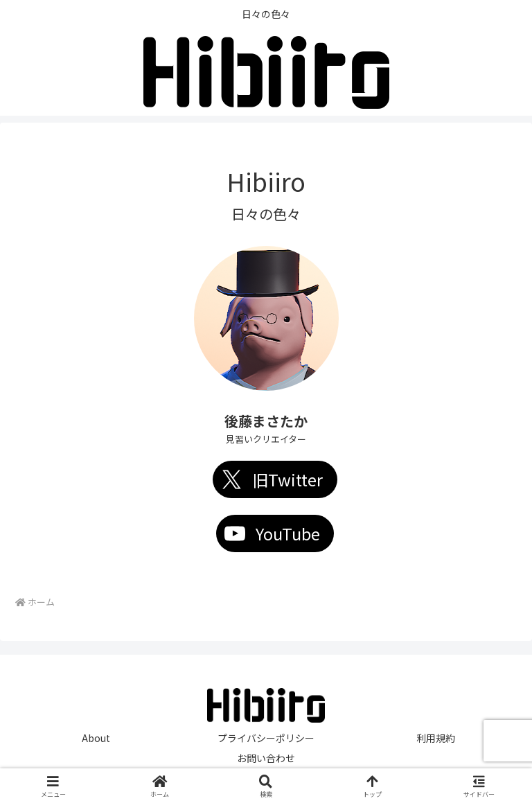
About (96, 738)
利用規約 (436, 738)
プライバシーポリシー (266, 738)
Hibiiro (266, 181)
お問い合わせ (266, 758)
